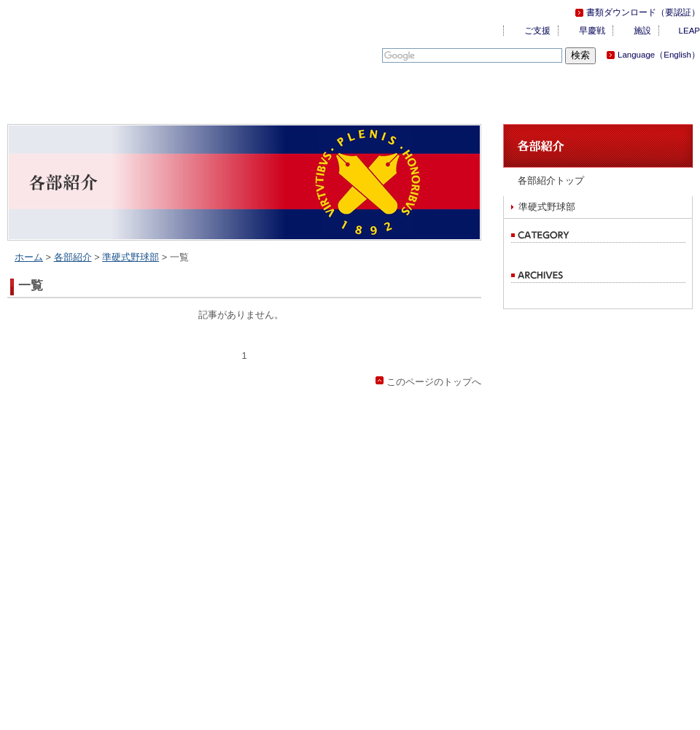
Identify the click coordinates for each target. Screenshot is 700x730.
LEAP (689, 31)
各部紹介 (73, 257)
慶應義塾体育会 (87, 36)
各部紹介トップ (551, 180)
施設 (642, 31)
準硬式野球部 (131, 257)
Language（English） (659, 55)
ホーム (29, 257)
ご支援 (537, 31)
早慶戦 (592, 31)
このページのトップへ (434, 382)
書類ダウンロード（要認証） (643, 12)
